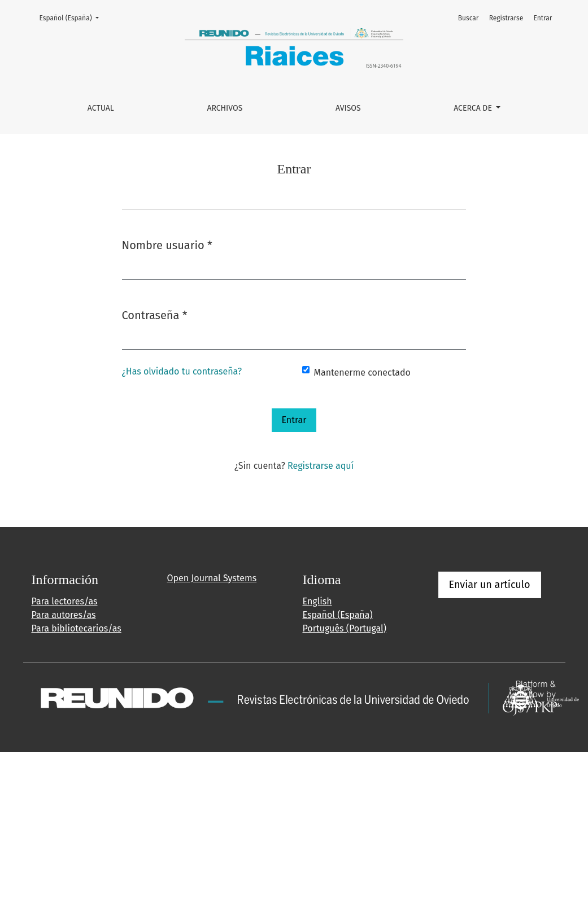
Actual (101, 108)
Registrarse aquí (321, 466)
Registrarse (506, 18)
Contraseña (155, 314)
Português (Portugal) (345, 628)
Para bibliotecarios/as (77, 628)
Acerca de (474, 108)
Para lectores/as (65, 601)
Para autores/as (64, 615)
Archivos (225, 108)
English (317, 601)
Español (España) (73, 17)
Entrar (543, 18)
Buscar (469, 18)
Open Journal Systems (212, 578)
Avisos (348, 108)
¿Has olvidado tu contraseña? (182, 371)
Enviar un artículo (490, 585)
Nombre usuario (167, 244)
